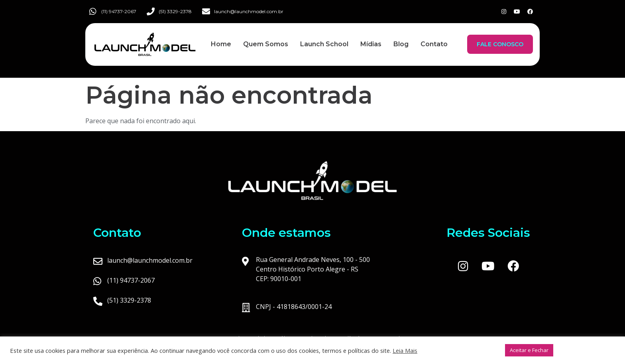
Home (221, 44)
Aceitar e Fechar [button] (529, 350)
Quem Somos (266, 44)
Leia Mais (405, 350)
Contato (434, 44)
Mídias (371, 44)
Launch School (324, 44)
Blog (401, 44)
